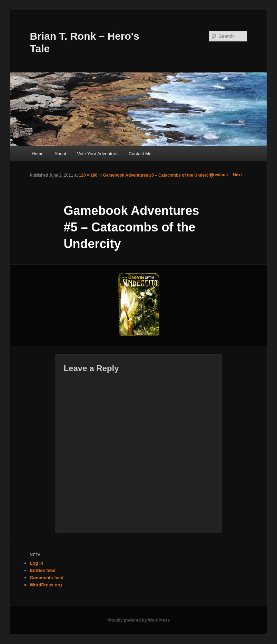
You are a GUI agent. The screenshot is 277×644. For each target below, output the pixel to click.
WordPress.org (46, 585)
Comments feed (47, 578)
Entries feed (42, 570)
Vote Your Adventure (97, 154)
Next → (240, 175)
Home (38, 154)
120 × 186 (88, 175)
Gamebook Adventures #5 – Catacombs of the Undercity (158, 175)
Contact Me (140, 154)
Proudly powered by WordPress (138, 620)
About (60, 154)
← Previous (216, 175)
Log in (36, 563)
